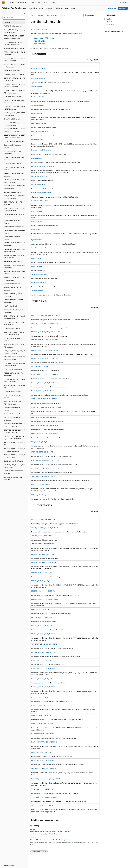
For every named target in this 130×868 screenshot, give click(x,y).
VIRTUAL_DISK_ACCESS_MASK (42, 805)
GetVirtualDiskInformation (39, 177)
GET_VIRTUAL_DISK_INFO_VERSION (44, 652)
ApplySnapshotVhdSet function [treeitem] (14, 48)
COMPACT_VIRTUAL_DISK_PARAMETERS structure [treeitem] (14, 86)
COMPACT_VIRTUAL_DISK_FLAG (42, 554)
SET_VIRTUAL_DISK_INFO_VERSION (44, 769)
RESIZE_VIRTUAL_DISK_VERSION (43, 760)
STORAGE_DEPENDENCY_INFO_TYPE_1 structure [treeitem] (14, 425)
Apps (48, 15)
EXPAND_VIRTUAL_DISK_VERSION (43, 634)
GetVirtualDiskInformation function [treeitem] (12, 222)
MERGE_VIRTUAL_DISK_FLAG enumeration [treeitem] (14, 244)
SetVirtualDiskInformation (39, 274)
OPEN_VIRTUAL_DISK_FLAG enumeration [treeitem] (14, 311)
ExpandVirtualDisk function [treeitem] (13, 192)
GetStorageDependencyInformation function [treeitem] (14, 216)
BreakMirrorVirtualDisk (38, 97)
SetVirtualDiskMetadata (39, 283)
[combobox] (14, 18)
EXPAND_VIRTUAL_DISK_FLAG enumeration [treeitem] (15, 175)
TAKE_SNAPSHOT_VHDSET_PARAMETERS (46, 476)
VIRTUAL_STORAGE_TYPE (40, 495)
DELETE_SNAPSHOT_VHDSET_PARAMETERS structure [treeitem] (14, 130)
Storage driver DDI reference (45, 38)
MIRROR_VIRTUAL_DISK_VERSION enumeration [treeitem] (15, 279)
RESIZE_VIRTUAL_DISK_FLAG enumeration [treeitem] (14, 374)
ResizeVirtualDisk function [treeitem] (12, 392)
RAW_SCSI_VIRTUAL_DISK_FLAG (43, 734)
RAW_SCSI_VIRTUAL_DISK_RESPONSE (45, 425)
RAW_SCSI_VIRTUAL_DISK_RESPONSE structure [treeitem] (15, 358)
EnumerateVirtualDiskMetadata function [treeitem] (14, 169)
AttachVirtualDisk (37, 87)
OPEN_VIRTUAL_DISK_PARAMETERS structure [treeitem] (14, 317)
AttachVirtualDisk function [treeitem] (12, 71)
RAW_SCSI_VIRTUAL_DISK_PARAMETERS (46, 417)
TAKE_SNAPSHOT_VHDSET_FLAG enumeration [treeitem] (15, 444)
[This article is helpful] (122, 31)
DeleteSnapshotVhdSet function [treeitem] (14, 141)
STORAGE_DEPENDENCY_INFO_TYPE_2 (45, 468)
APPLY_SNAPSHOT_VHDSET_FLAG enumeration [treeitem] (15, 31)
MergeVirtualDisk (37, 211)
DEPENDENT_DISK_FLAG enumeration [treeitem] (13, 152)
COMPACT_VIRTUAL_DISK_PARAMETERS (45, 332)
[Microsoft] (4, 3)
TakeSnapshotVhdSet (38, 291)
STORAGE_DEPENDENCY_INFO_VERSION (46, 779)
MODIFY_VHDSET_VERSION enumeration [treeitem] (14, 301)
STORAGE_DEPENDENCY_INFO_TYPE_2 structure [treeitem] (14, 431)
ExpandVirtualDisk (37, 158)
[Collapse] (25, 14)
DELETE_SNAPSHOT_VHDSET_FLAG (44, 591)
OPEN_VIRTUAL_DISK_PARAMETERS (44, 399)
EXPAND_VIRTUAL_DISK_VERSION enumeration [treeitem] (15, 187)
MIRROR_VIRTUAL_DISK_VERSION (43, 687)
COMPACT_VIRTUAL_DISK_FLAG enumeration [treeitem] (15, 79)
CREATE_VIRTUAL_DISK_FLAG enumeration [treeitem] (15, 102)
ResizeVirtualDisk (37, 266)
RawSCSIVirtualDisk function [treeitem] (13, 369)
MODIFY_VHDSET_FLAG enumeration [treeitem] (12, 289)
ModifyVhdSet (36, 230)
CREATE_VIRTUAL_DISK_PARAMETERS (45, 340)
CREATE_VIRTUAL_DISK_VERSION (43, 581)
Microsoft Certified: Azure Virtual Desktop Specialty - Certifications (53, 840)
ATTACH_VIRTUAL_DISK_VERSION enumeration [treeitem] (15, 66)
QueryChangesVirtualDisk (39, 248)
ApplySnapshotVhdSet (38, 79)
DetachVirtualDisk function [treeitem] (12, 164)
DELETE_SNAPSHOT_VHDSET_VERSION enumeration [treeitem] (14, 136)
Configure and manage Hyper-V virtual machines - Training (50, 831)
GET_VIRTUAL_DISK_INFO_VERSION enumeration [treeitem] (14, 209)
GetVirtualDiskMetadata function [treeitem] (14, 227)
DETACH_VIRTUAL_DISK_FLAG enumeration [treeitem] (15, 159)
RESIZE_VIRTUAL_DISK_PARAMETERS (45, 434)
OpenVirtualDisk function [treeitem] (12, 328)
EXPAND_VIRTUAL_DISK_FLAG (42, 626)
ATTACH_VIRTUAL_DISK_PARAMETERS (45, 324)
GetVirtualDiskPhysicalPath (40, 201)
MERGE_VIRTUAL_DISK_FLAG (42, 660)
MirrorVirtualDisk (37, 221)
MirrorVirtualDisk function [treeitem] (12, 284)
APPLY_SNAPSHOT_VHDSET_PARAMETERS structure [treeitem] (14, 37)
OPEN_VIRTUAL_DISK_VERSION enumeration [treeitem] (15, 323)
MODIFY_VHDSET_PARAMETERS (43, 391)
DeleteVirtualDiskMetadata (40, 132)
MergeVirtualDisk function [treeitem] (12, 261)
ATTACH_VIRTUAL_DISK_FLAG (42, 536)
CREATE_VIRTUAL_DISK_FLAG (42, 573)
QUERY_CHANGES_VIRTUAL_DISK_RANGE (46, 407)
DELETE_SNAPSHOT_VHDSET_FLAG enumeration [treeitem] (14, 124)
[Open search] (120, 3)
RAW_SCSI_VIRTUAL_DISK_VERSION (44, 742)
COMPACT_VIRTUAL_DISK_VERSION (44, 562)
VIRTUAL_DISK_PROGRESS (41, 485)
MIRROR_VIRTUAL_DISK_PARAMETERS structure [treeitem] (15, 273)
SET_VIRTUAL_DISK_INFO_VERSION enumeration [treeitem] (14, 403)
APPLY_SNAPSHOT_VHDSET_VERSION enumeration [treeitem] (14, 43)
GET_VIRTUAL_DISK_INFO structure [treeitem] (13, 203)
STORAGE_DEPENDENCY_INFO (42, 452)
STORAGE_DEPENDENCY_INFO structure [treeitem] (14, 419)
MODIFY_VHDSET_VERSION (41, 705)
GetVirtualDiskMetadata (39, 185)
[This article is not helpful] (124, 31)
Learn (33, 15)
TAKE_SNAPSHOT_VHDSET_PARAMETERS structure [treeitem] (14, 450)
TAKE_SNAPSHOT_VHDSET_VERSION (44, 797)
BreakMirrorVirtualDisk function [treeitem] (14, 74)
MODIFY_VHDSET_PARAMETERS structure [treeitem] (14, 295)
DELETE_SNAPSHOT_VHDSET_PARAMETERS (47, 350)
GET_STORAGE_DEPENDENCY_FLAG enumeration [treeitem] (15, 197)
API (62, 15)
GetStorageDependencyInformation (42, 166)
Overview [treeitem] (7, 22)
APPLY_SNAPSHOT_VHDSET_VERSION (45, 528)
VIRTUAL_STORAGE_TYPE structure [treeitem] (13, 478)
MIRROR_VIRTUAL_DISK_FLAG (42, 679)
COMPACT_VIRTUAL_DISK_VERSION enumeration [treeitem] (14, 92)
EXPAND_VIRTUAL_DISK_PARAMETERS (45, 358)
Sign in (125, 3)
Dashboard (123, 8)
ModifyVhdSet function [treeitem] (11, 306)
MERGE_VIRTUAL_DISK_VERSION (43, 668)
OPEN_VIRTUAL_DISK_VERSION (42, 724)
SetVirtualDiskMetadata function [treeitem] (14, 414)
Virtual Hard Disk (40, 41)
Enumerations (110, 24)
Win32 (55, 15)
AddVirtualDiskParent (38, 68)
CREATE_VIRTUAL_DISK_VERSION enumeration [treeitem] (15, 114)
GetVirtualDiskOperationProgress (42, 193)
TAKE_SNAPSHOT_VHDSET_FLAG (43, 789)
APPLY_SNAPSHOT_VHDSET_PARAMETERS (46, 316)
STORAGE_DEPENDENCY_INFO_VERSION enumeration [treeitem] (14, 438)
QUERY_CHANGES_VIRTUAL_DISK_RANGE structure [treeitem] (14, 333)
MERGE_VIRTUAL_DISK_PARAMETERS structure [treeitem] (14, 250)
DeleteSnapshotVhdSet (39, 123)
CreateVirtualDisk (37, 113)
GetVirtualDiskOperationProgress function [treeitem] (15, 232)
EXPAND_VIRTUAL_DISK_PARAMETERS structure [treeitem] (15, 181)
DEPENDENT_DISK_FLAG (40, 609)
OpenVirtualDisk (36, 240)
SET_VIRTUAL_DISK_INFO (40, 442)
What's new (112, 8)
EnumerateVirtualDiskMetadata (41, 150)
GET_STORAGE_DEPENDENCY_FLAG (44, 644)
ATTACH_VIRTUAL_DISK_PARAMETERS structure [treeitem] (15, 59)
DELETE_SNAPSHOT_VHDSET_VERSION (45, 599)
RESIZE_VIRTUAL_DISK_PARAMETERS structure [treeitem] (14, 380)
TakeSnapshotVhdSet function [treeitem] (14, 461)
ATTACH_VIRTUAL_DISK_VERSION (43, 544)
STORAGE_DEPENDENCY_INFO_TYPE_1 (45, 460)
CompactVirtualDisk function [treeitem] (13, 97)
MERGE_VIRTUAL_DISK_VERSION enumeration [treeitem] (15, 257)
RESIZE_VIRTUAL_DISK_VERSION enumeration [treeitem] (15, 387)
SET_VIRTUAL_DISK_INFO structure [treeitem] (13, 397)
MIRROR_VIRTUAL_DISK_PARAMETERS (45, 383)
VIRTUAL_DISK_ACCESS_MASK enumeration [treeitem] (14, 466)
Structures (109, 22)
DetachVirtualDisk (37, 140)
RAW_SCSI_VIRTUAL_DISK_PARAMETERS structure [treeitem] (14, 352)
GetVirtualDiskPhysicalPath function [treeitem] (13, 238)
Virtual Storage (40, 44)
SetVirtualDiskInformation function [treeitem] (12, 409)
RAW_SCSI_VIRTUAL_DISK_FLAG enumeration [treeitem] (14, 346)
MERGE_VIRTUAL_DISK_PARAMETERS (45, 375)
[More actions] (98, 15)
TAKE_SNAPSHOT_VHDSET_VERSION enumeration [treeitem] (14, 456)
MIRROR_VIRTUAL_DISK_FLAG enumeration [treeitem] (15, 266)
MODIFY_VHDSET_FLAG (40, 697)
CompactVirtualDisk (38, 105)
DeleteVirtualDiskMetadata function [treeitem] (12, 146)
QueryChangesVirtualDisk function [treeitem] (12, 340)
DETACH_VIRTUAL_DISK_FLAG (42, 618)
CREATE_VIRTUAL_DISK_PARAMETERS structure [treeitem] (15, 108)
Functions (109, 19)
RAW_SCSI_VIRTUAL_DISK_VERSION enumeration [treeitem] (15, 364)
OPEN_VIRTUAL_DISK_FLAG (41, 715)
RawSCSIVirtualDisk (38, 258)
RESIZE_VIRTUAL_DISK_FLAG (42, 752)
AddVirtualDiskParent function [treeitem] (14, 26)
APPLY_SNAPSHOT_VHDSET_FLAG (43, 520)
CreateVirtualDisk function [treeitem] (12, 119)
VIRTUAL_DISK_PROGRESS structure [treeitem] (14, 472)
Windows (41, 15)
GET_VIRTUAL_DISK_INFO (40, 366)
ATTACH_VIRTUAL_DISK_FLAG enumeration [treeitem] (14, 53)
